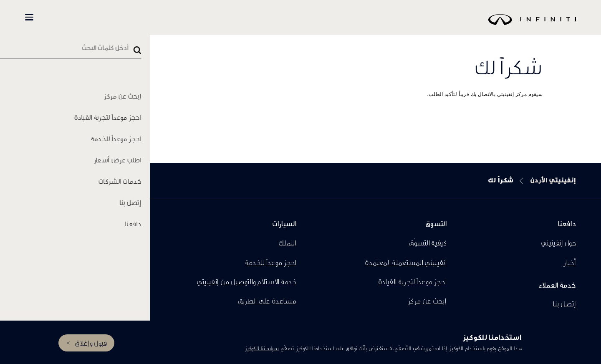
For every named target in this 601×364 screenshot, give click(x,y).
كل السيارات (159, 17)
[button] (29, 17)
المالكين (67, 17)
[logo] (321, 26)
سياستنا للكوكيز (262, 348)
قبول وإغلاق (91, 343)
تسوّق (113, 17)
